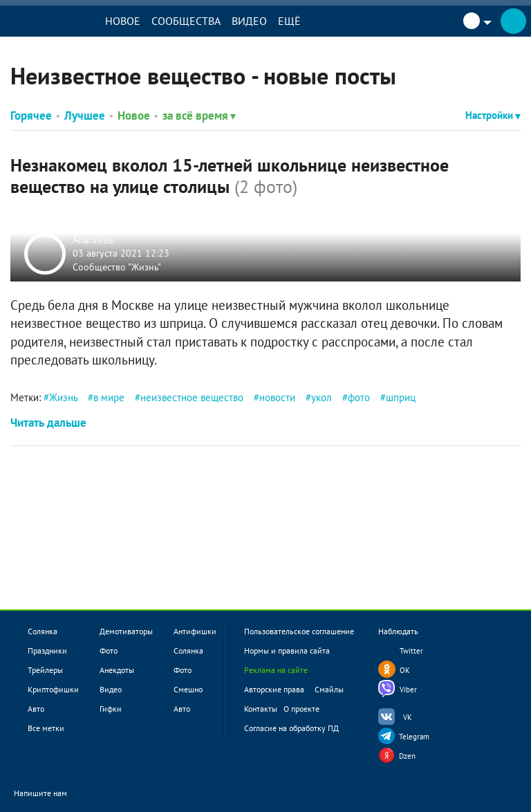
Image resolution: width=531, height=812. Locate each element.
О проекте (301, 709)
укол (322, 397)
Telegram (414, 737)
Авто (36, 709)
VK (408, 717)
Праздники (47, 650)
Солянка (43, 631)
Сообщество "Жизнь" (117, 266)
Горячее (31, 116)
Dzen (407, 756)
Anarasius (93, 239)
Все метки (46, 728)
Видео (249, 21)
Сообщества (186, 21)
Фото (109, 650)
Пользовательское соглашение (299, 631)
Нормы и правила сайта (287, 650)
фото (359, 397)
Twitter (411, 651)
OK (405, 670)
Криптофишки (53, 689)
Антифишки (195, 631)
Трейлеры (45, 670)
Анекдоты (117, 670)
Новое (123, 21)
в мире (109, 397)
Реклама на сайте (276, 670)
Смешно (188, 689)
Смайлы (329, 689)
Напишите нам (49, 794)
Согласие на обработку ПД (291, 728)
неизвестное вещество (192, 397)
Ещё (289, 21)
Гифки (111, 709)
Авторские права (274, 689)
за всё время (199, 116)
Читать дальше (48, 423)
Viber (408, 690)
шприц (401, 397)
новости (277, 397)
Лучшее (85, 116)
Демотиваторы (126, 631)
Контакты (261, 709)
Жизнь (63, 397)
